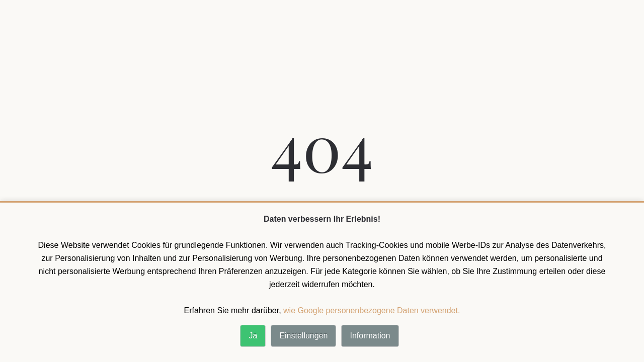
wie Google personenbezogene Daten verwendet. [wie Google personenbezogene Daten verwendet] (372, 310)
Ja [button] (253, 336)
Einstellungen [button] (303, 336)
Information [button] (370, 336)
